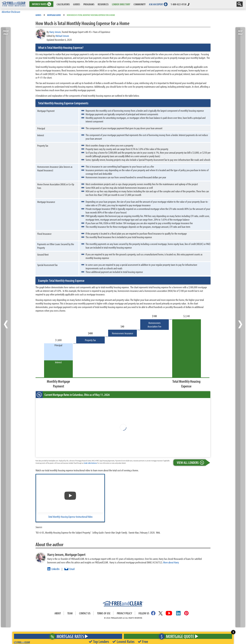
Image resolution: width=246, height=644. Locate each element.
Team (70, 613)
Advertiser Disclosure (11, 12)
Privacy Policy (124, 613)
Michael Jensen (62, 36)
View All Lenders (191, 463)
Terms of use (104, 613)
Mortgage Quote (177, 636)
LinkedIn (55, 569)
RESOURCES (103, 4)
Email (72, 569)
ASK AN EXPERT (156, 4)
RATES (41, 4)
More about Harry (171, 562)
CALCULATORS (63, 4)
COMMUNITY (140, 4)
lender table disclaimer (91, 463)
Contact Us (85, 613)
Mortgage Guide (54, 15)
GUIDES (77, 4)
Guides (38, 15)
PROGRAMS (89, 4)
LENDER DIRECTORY (121, 4)
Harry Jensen (55, 32)
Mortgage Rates (67, 636)
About (58, 613)
